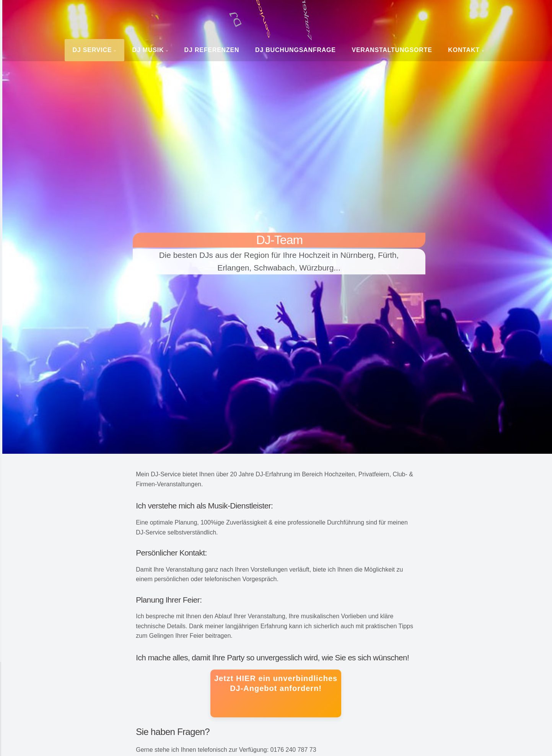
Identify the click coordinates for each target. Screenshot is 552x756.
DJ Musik (148, 50)
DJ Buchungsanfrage (296, 50)
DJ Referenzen (212, 50)
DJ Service (92, 50)
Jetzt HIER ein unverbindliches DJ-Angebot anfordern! (276, 683)
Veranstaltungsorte (392, 50)
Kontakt (464, 50)
